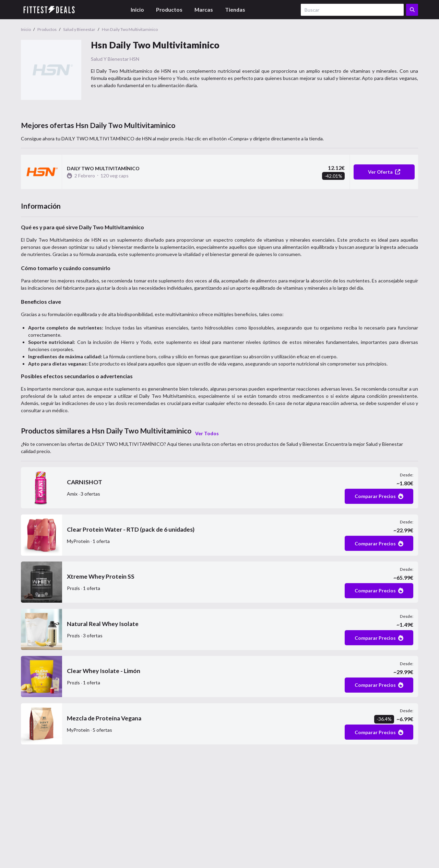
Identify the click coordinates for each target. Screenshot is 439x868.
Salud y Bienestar (110, 59)
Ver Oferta (384, 172)
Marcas (204, 9)
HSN (134, 59)
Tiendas (235, 9)
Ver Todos (207, 433)
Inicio (137, 9)
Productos (169, 9)
